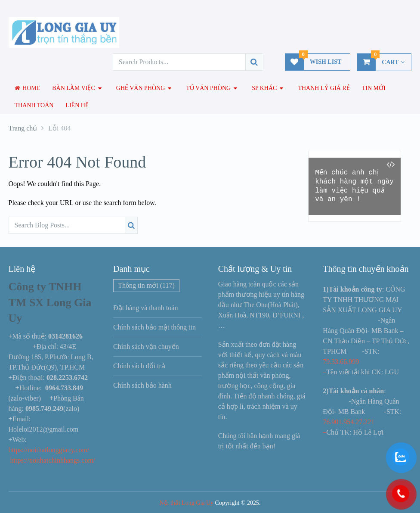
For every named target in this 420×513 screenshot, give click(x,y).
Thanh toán (34, 105)
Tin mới (374, 88)
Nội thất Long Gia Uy (186, 503)
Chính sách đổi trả (139, 366)
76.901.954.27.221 (349, 422)
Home (28, 88)
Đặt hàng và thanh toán (145, 308)
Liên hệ (77, 105)
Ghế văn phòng (141, 88)
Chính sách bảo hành (142, 385)
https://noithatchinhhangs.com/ (53, 460)
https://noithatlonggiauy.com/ (50, 450)
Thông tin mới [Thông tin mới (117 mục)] (146, 285)
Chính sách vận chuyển (146, 347)
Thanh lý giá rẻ (324, 88)
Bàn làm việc (74, 88)
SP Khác (264, 88)
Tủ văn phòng (208, 88)
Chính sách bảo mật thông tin (154, 327)
